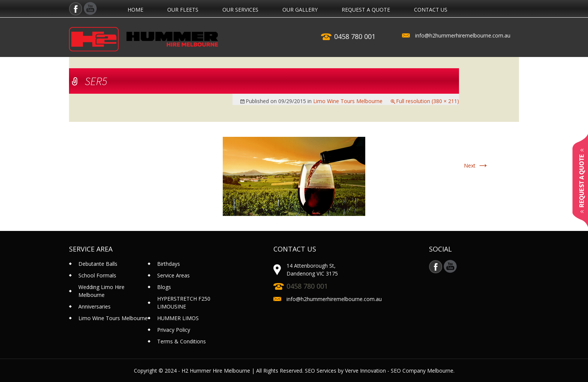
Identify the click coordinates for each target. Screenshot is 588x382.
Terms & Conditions (181, 341)
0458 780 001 (355, 36)
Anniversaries (94, 306)
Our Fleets (183, 10)
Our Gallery (300, 10)
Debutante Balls (98, 264)
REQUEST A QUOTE (366, 10)
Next (476, 166)
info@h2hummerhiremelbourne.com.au (463, 35)
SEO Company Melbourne (422, 371)
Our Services (240, 10)
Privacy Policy (174, 330)
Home (135, 10)
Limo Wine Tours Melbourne (348, 101)
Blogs (164, 287)
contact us (431, 10)
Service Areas (173, 275)
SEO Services (321, 371)
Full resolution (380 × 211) (427, 101)
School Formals (97, 275)
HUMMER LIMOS (178, 318)
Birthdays (169, 264)
